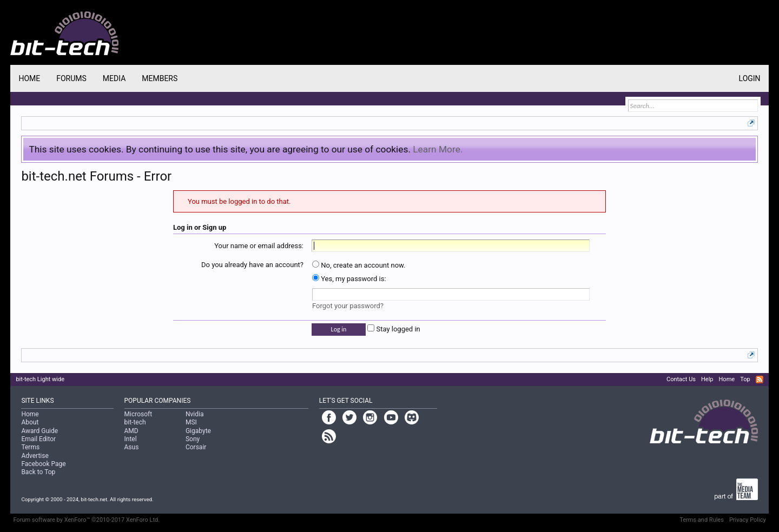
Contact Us (681, 379)
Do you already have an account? (252, 265)
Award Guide (39, 431)
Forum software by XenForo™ (86, 520)
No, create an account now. (359, 265)
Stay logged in (394, 329)
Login (750, 78)
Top (745, 379)
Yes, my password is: (349, 279)
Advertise (35, 456)
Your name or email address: (259, 246)
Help (707, 379)
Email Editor (38, 439)
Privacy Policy (748, 520)
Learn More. (438, 149)
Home (29, 78)
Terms (30, 447)
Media (114, 78)
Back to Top (38, 472)
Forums (71, 78)
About (30, 422)
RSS (760, 380)
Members (160, 78)
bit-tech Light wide (40, 379)
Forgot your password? (348, 306)
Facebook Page (43, 464)
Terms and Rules (702, 520)
